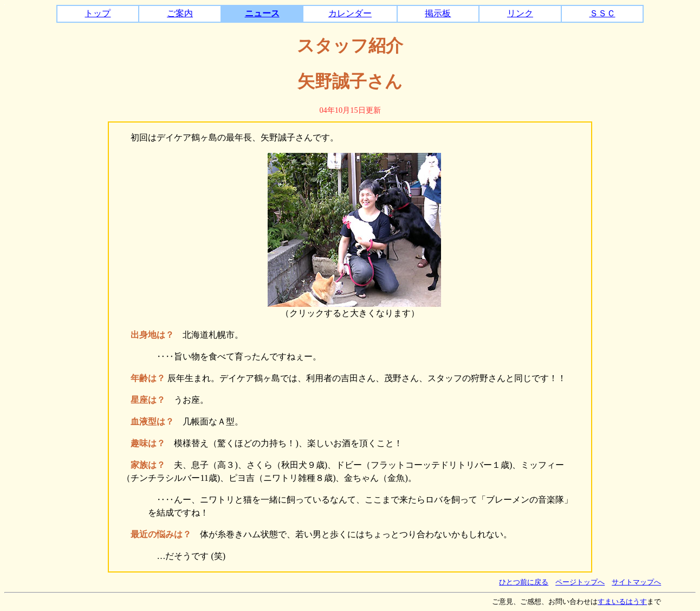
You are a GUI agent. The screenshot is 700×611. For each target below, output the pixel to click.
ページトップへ (580, 582)
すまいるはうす (622, 602)
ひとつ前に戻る (524, 582)
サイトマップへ (636, 582)
